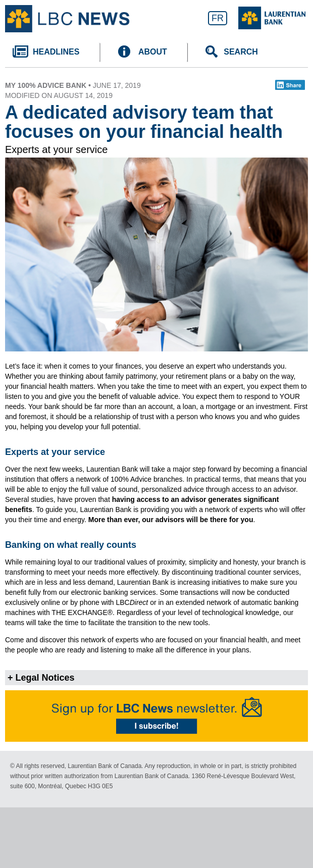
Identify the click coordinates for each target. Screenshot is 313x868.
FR (218, 18)
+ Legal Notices (41, 678)
